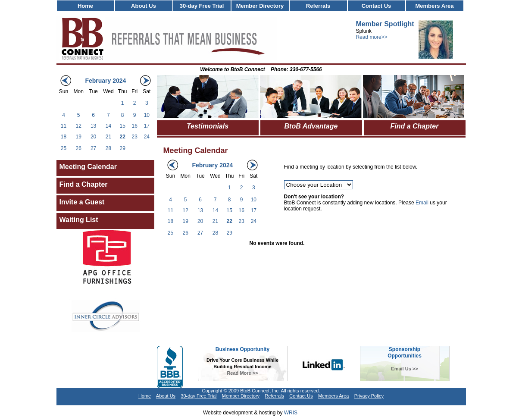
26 (78, 148)
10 (147, 115)
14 (108, 126)
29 (123, 148)
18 (64, 137)
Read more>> (371, 37)
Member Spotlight (385, 24)
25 (64, 148)
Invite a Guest (82, 202)
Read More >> (242, 373)
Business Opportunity (242, 349)
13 (93, 126)
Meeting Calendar (88, 167)
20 (93, 137)
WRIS (291, 413)
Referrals (318, 6)
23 (134, 137)
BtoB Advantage (311, 126)
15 (123, 126)
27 (93, 148)
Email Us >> (404, 369)
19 (78, 137)
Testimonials (208, 126)
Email (422, 203)
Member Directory (260, 6)
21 (108, 137)
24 (147, 137)
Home (85, 6)
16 (134, 126)
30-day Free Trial (202, 6)
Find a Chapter (84, 184)
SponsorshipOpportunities (405, 353)
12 (78, 126)
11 (64, 126)
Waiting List (79, 220)
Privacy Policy (369, 396)
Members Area (434, 6)
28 (108, 148)
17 (147, 126)
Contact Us (377, 6)
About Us (144, 6)
